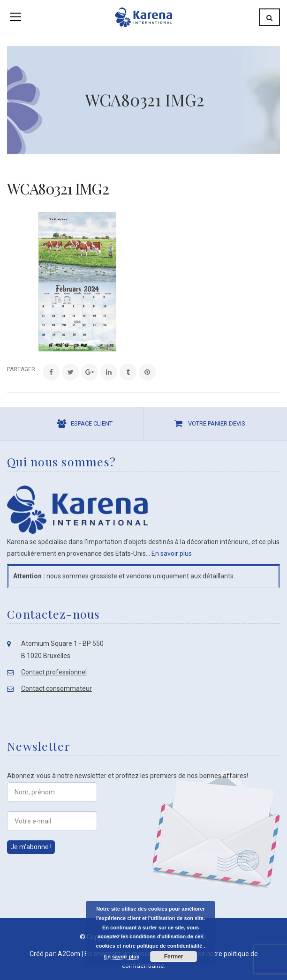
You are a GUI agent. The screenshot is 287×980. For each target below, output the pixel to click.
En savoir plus (172, 554)
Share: (7, 369)
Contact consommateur (57, 688)
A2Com (69, 954)
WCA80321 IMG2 (58, 188)
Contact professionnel (54, 672)
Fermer (174, 957)
